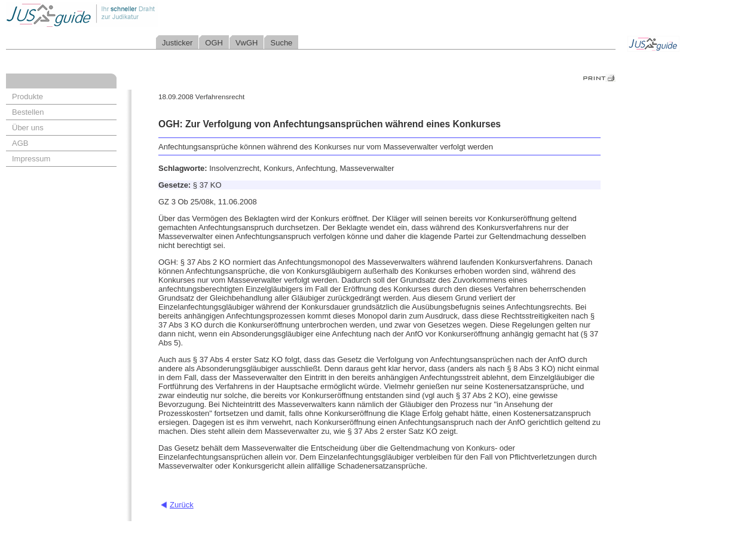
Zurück (182, 505)
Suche (281, 43)
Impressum (31, 159)
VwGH (247, 43)
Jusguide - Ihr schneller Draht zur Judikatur (120, 15)
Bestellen (28, 112)
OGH (214, 43)
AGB (20, 143)
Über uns (28, 128)
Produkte (27, 97)
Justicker (177, 43)
